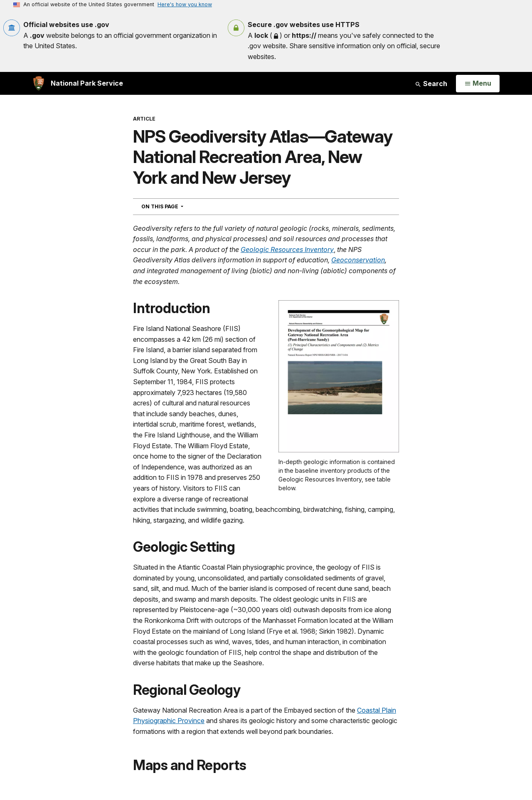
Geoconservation (358, 260)
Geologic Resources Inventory (287, 249)
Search (431, 84)
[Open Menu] (478, 84)
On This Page (177, 206)
